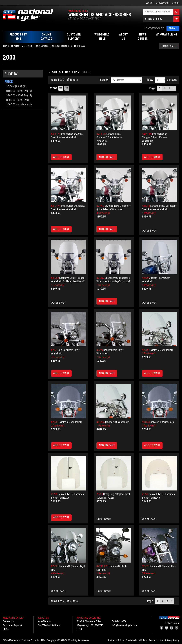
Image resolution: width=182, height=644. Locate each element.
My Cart (176, 3)
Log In (149, 3)
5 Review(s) (149, 573)
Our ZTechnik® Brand (49, 625)
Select (173, 28)
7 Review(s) (58, 357)
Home (6, 46)
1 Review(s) (58, 285)
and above (17, 105)
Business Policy (116, 640)
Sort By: (105, 80)
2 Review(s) (58, 426)
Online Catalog (46, 37)
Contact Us (9, 621)
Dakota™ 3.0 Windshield (161, 350)
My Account (162, 3)
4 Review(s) (103, 213)
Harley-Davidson (42, 46)
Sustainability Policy (136, 640)
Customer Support (12, 625)
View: (53, 88)
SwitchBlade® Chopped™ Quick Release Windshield (109, 137)
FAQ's (6, 629)
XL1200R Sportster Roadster (65, 46)
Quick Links (169, 46)
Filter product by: (154, 28)
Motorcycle (27, 46)
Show (150, 80)
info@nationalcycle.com (125, 625)
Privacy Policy (172, 640)
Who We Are (44, 621)
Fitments (15, 46)
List (67, 88)
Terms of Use (156, 640)
